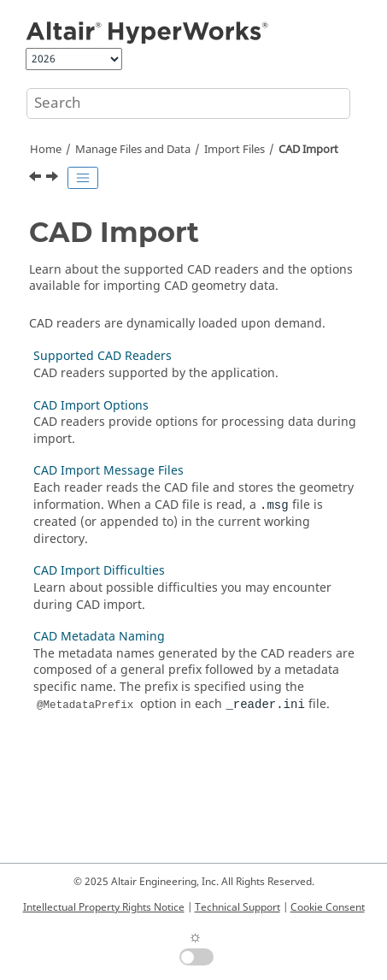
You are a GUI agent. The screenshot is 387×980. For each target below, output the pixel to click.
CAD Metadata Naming (99, 637)
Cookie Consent (328, 907)
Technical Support (237, 907)
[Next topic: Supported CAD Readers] (54, 179)
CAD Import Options (91, 406)
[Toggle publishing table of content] (83, 178)
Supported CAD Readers (103, 356)
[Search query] (188, 103)
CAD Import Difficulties (99, 571)
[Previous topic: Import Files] (37, 179)
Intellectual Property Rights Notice (104, 907)
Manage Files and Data (133, 150)
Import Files (235, 150)
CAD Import (308, 150)
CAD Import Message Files (108, 471)
